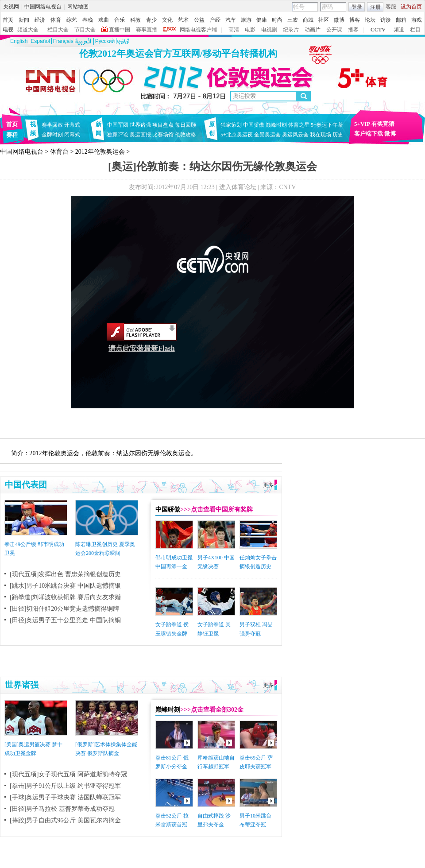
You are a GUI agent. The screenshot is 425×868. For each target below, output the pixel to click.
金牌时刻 (52, 135)
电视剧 (269, 30)
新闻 (24, 20)
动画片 (313, 30)
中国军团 (118, 125)
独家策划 (231, 125)
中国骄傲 (254, 125)
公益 (199, 20)
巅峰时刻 (276, 125)
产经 (215, 20)
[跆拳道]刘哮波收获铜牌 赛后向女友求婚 (65, 597)
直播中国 (120, 30)
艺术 (183, 20)
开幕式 (72, 125)
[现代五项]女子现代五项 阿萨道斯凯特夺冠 (68, 774)
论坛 (370, 20)
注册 (375, 7)
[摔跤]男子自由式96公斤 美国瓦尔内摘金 (65, 820)
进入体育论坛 (238, 187)
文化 (167, 20)
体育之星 (299, 125)
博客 (355, 20)
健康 (262, 20)
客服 (391, 7)
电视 (8, 30)
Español (40, 41)
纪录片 (291, 30)
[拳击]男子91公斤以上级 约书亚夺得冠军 (65, 786)
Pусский (105, 41)
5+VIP (362, 124)
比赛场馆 (163, 135)
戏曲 (104, 20)
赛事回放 (52, 125)
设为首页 (411, 7)
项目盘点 (163, 125)
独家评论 (118, 135)
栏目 (415, 30)
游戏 (417, 20)
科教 (135, 20)
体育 (56, 20)
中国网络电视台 (43, 7)
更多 (268, 485)
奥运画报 (140, 135)
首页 (8, 20)
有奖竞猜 (383, 124)
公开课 (334, 30)
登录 (357, 7)
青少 (151, 20)
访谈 (386, 20)
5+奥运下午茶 (327, 125)
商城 (308, 20)
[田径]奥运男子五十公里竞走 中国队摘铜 (65, 620)
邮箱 (401, 20)
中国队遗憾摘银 (99, 586)
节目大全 (85, 30)
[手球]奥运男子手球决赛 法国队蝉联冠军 (65, 797)
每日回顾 (185, 125)
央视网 (11, 7)
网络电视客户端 (198, 30)
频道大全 (28, 30)
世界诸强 (140, 125)
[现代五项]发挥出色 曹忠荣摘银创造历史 (65, 574)
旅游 (246, 20)
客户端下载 (369, 134)
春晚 (88, 20)
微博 (339, 20)
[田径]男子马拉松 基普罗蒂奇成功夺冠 (62, 809)
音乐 (120, 20)
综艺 (72, 20)
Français (63, 41)
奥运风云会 (295, 135)
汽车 (231, 20)
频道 (399, 30)
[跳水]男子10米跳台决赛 (43, 586)
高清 (234, 30)
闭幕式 (73, 135)
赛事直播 (147, 30)
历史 (338, 135)
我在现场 (321, 135)
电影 (250, 30)
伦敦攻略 (185, 135)
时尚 (277, 20)
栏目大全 (58, 30)
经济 (40, 20)
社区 (324, 20)
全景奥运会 (267, 135)
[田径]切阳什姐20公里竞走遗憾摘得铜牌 (64, 609)
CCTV (378, 30)
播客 (353, 30)
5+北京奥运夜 (237, 135)
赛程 (12, 135)
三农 (293, 20)
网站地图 (78, 7)
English (19, 41)
